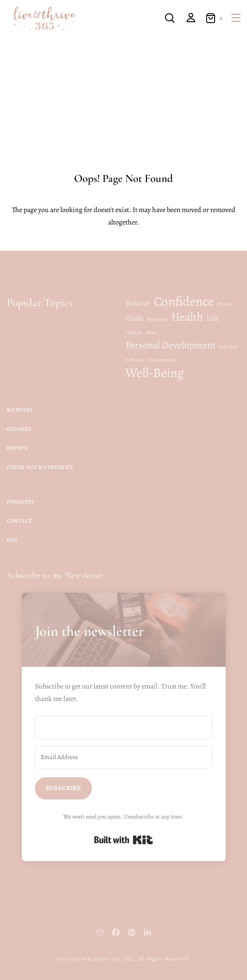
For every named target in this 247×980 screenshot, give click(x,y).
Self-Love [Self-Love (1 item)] (135, 360)
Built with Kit (123, 840)
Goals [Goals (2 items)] (134, 318)
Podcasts (20, 502)
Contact (19, 521)
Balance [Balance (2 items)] (138, 303)
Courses (19, 429)
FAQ (12, 540)
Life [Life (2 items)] (213, 318)
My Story (20, 410)
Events (17, 448)
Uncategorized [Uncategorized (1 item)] (162, 360)
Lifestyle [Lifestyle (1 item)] (134, 333)
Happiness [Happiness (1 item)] (157, 319)
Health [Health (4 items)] (187, 317)
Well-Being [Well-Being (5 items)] (155, 373)
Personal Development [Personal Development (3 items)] (171, 345)
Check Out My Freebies (40, 467)
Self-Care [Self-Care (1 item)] (229, 347)
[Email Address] (124, 757)
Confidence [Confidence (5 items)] (184, 301)
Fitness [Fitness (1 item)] (224, 304)
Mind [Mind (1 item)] (151, 333)
